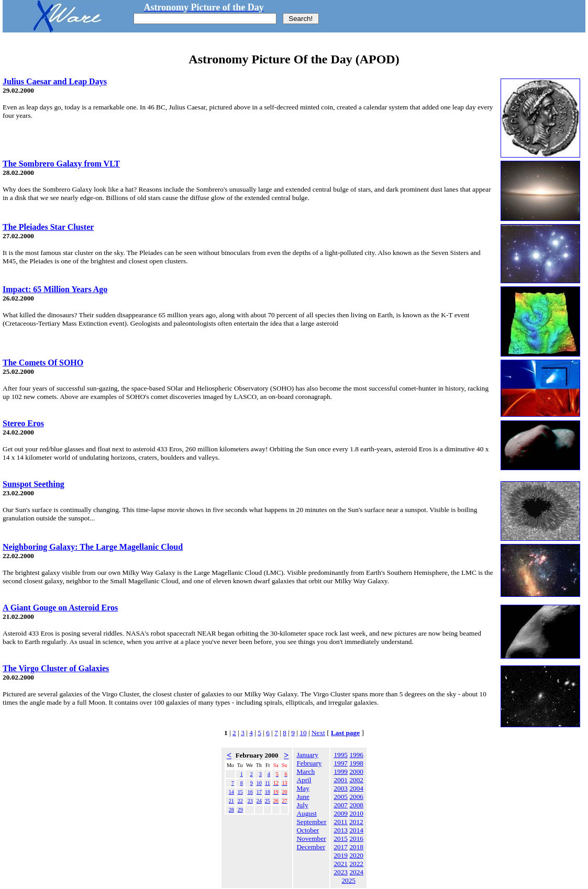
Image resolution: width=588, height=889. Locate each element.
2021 (341, 864)
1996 (356, 755)
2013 (341, 830)
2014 (356, 830)
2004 (356, 788)
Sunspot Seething (34, 484)
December (311, 847)
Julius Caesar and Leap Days (55, 81)
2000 (356, 771)
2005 (341, 797)
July (302, 805)
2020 (356, 855)
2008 (356, 805)
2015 (341, 838)
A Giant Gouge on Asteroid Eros (60, 608)
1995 (341, 755)
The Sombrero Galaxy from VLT (61, 164)
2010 (356, 813)
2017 (341, 847)
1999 (341, 771)
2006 (356, 797)
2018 (356, 847)
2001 (341, 780)
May (303, 788)
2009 (341, 813)
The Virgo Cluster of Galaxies (56, 668)
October (308, 830)
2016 (356, 838)
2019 (341, 855)
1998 (356, 763)
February (309, 763)
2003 (341, 788)
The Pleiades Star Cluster (48, 227)
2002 (356, 780)
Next (318, 733)
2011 (341, 822)
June (303, 797)
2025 (348, 880)
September (311, 822)
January (307, 755)
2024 (356, 872)
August (307, 813)
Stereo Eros (23, 423)
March (306, 771)
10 (303, 733)
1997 (341, 763)
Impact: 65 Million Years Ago (55, 289)
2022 (356, 864)
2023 (341, 872)
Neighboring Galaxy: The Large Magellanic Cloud (93, 547)
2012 (356, 822)
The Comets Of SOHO (43, 363)
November (311, 838)
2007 (341, 805)
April (304, 780)
